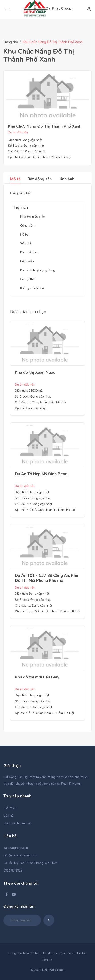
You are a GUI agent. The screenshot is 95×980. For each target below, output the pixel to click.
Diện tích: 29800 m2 (29, 391)
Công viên (27, 226)
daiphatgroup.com (16, 848)
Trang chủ (11, 42)
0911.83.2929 (13, 871)
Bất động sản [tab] (40, 179)
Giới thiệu (10, 808)
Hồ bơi (25, 235)
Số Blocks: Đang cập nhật (26, 146)
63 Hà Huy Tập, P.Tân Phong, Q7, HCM (30, 863)
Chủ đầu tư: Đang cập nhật (27, 151)
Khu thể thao (29, 252)
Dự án (71, 953)
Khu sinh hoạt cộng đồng (38, 270)
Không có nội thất (33, 288)
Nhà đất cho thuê (54, 953)
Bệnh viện (27, 261)
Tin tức (81, 953)
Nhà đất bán (32, 953)
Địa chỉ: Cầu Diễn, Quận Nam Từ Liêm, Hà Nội (40, 157)
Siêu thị (26, 243)
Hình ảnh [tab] (66, 179)
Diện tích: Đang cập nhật (25, 140)
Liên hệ (8, 816)
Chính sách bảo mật (17, 823)
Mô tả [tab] (15, 179)
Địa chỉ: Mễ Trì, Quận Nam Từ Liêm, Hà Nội (44, 713)
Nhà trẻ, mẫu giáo (33, 217)
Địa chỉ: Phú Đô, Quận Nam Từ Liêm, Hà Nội (45, 510)
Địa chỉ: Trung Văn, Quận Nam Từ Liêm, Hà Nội (47, 611)
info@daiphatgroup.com (20, 855)
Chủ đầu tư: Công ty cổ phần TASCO (40, 402)
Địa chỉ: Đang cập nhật (31, 408)
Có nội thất (28, 279)
